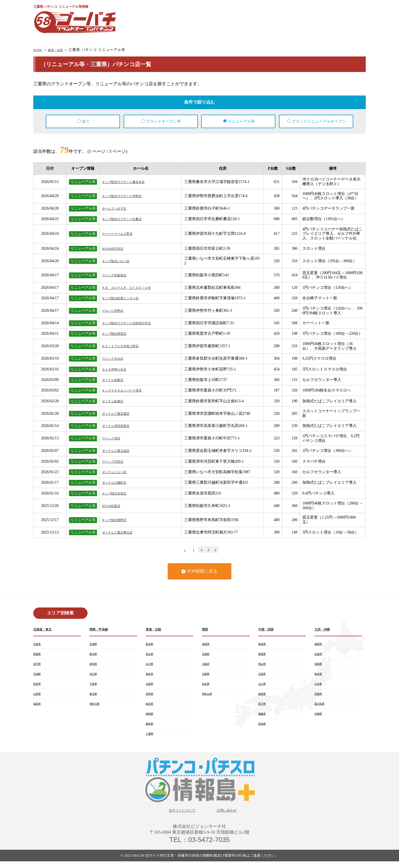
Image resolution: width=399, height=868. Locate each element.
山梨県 (151, 687)
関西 (206, 629)
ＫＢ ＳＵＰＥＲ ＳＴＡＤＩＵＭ (133, 288)
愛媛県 (263, 718)
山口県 (263, 687)
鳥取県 (263, 645)
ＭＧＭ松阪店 (114, 506)
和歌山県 (209, 697)
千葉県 (94, 687)
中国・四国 (268, 629)
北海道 (38, 645)
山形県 (38, 697)
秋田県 (38, 687)
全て (86, 121)
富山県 (151, 655)
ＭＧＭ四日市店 (116, 248)
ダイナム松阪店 (116, 380)
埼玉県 (94, 676)
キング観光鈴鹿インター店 (125, 298)
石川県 (151, 666)
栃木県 (94, 655)
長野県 (151, 697)
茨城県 (94, 645)
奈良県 (207, 687)
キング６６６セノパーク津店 (127, 390)
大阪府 (207, 666)
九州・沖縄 (324, 629)
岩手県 (38, 666)
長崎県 (319, 666)
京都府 (207, 655)
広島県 (263, 676)
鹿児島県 (321, 708)
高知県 (263, 729)
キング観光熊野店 (117, 520)
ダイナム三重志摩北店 (121, 532)
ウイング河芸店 (116, 461)
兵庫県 (207, 676)
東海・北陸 (60, 50)
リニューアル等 (241, 121)
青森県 (38, 655)
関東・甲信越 (101, 629)
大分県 (319, 687)
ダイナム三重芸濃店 (119, 414)
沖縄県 (319, 718)
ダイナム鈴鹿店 (116, 401)
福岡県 (319, 645)
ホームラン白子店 (117, 208)
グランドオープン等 (163, 121)
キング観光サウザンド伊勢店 (127, 196)
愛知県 (151, 729)
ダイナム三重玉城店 (119, 451)
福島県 (38, 708)
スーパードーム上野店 (121, 234)
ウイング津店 (114, 438)
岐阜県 (151, 708)
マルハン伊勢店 (116, 311)
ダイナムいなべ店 (117, 472)
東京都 (94, 697)
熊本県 (319, 676)
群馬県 (94, 666)
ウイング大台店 (116, 358)
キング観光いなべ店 (119, 261)
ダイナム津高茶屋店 (119, 426)
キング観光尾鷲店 (117, 333)
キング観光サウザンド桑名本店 (129, 182)
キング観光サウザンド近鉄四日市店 (133, 323)
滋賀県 (207, 645)
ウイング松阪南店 (117, 275)
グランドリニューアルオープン (319, 121)
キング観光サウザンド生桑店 (127, 219)
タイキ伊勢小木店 (117, 369)
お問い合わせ (231, 816)
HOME (39, 50)
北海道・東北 (45, 629)
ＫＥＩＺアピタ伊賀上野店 (125, 346)
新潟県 (151, 645)
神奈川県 (96, 708)
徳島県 (263, 697)
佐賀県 (319, 655)
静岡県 (151, 718)
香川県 (263, 708)
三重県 (151, 739)
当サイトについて (179, 816)
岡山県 (263, 666)
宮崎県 (319, 697)
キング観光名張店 (117, 493)
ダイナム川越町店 (117, 482)
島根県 (263, 655)
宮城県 (38, 676)
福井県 (151, 676)
